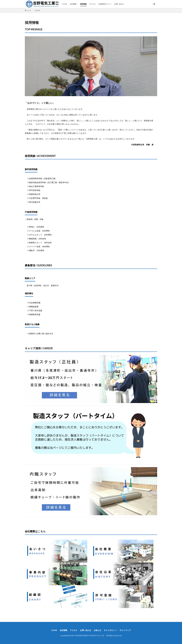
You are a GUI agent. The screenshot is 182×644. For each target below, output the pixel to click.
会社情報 (73, 4)
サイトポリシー (110, 630)
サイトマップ (125, 630)
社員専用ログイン (105, 4)
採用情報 (83, 4)
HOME (65, 4)
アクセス (93, 4)
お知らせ (97, 630)
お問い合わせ (119, 4)
